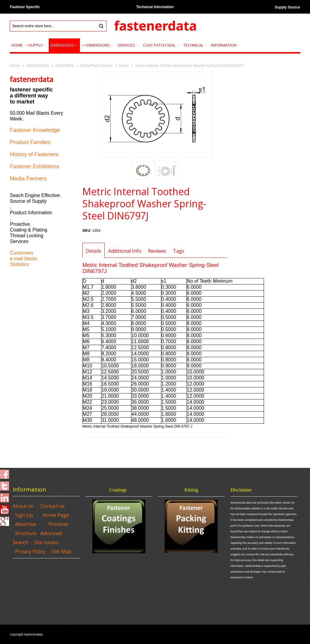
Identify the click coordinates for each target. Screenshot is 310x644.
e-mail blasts (23, 259)
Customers (21, 253)
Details (94, 251)
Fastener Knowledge (35, 130)
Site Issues (46, 542)
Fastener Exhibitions (34, 166)
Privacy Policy (30, 551)
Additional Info (125, 251)
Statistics (19, 264)
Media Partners (28, 179)
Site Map (61, 551)
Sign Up (24, 515)
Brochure (26, 533)
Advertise (26, 524)
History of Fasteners (34, 154)
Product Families (30, 142)
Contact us (53, 506)
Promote (58, 524)
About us (23, 506)
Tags (179, 251)
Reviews (157, 251)
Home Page (56, 515)
